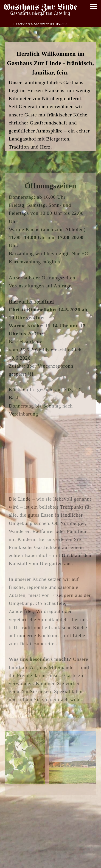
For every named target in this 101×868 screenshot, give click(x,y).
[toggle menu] (94, 6)
